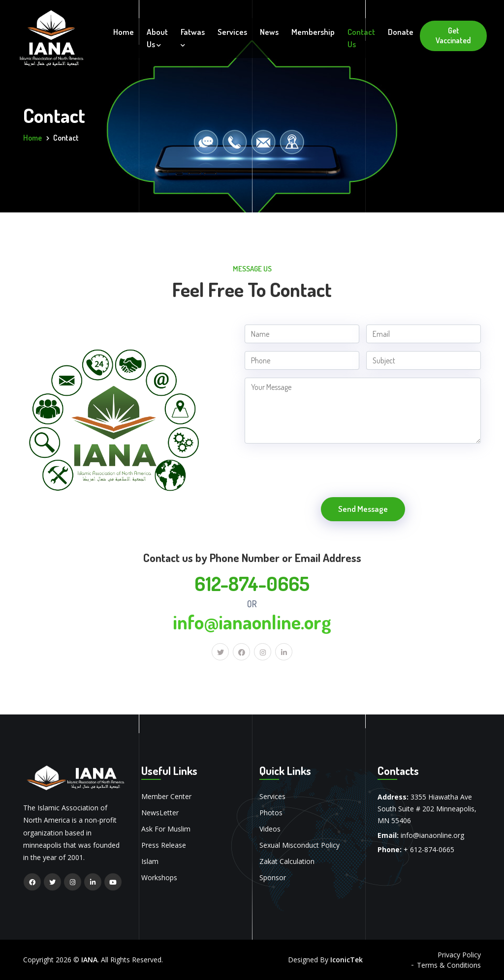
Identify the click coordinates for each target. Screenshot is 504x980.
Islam (150, 861)
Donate (401, 32)
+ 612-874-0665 (429, 849)
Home (124, 32)
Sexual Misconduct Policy (299, 845)
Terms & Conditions (449, 965)
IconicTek (346, 960)
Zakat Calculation (287, 861)
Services (232, 32)
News (269, 32)
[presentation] (319, 473)
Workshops (159, 877)
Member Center (166, 796)
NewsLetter (160, 813)
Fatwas (193, 37)
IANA (89, 960)
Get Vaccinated (453, 35)
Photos (271, 813)
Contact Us (361, 38)
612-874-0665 (252, 583)
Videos (270, 829)
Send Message (363, 509)
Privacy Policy (459, 955)
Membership (313, 32)
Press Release (164, 845)
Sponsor (273, 877)
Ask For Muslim (166, 829)
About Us (157, 38)
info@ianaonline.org (252, 622)
